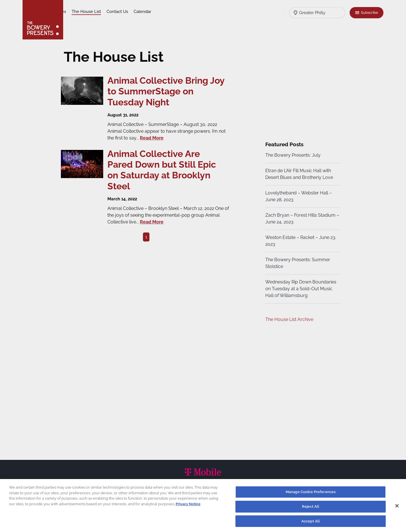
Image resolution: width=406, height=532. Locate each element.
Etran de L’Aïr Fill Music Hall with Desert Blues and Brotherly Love (298, 174)
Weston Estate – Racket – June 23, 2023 (300, 241)
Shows (76, 12)
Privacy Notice (188, 506)
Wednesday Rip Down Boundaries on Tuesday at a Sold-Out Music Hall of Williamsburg (300, 289)
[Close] (397, 508)
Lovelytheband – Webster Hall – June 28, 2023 (298, 196)
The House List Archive (288, 319)
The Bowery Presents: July (292, 155)
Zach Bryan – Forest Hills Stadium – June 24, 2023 (300, 219)
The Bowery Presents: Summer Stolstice (297, 263)
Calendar (187, 12)
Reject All (311, 509)
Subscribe (369, 12)
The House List (131, 12)
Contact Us (162, 12)
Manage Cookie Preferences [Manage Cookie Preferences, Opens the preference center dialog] (311, 494)
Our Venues (99, 12)
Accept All (311, 523)
